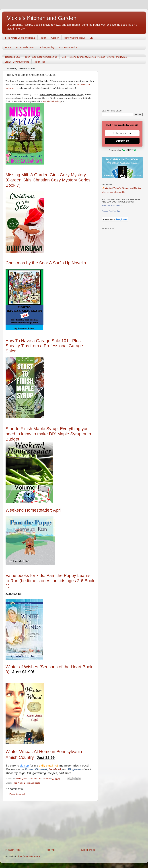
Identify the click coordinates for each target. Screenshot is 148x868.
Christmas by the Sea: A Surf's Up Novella (46, 263)
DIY (91, 38)
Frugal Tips (40, 62)
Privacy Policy (47, 47)
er (32, 769)
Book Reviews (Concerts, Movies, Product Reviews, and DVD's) (95, 57)
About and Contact (26, 47)
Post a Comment (17, 794)
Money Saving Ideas (74, 38)
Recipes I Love (13, 57)
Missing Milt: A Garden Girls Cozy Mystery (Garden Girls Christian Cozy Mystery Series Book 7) (48, 180)
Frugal (43, 38)
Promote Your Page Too (111, 211)
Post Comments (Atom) (29, 856)
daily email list (49, 766)
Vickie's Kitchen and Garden (42, 18)
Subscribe (122, 141)
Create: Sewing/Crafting (17, 62)
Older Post (88, 850)
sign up (24, 766)
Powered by (122, 150)
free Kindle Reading (51, 101)
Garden (55, 38)
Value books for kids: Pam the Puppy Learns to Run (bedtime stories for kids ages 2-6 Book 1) (50, 581)
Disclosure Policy (68, 47)
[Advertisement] (50, 824)
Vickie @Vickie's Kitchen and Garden (123, 188)
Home (8, 47)
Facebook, (55, 769)
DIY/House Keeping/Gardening (41, 57)
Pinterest (41, 769)
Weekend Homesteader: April (34, 510)
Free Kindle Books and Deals (20, 38)
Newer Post (13, 850)
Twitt (28, 769)
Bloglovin (75, 769)
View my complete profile (113, 192)
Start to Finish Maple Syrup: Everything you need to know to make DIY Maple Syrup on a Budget (48, 434)
